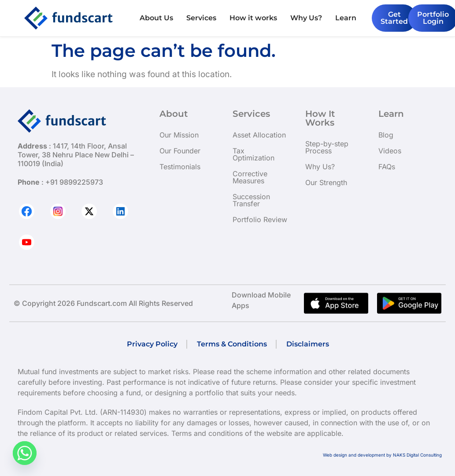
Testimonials (180, 167)
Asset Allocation (259, 135)
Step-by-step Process (327, 147)
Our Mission (179, 135)
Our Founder (180, 151)
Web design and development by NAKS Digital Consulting (382, 455)
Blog (386, 135)
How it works (253, 18)
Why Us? (306, 18)
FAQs (387, 167)
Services (201, 18)
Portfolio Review (260, 219)
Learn (346, 18)
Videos (390, 151)
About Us (156, 18)
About (174, 114)
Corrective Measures (250, 177)
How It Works (320, 118)
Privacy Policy (152, 344)
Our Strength (326, 182)
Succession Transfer (251, 200)
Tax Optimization (253, 154)
